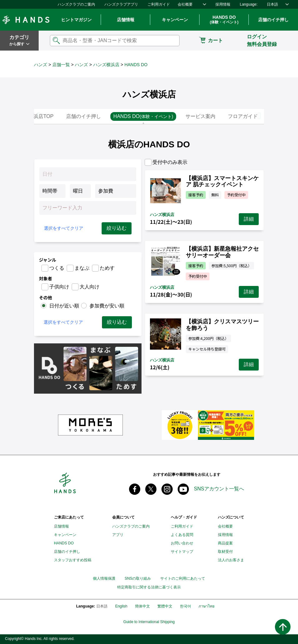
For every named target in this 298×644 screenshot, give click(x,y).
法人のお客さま (231, 560)
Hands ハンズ (26, 20)
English (121, 606)
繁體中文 (165, 606)
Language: (249, 4)
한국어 (185, 606)
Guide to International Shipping (149, 622)
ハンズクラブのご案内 (76, 4)
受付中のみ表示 (170, 162)
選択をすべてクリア (64, 228)
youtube (183, 489)
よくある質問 (182, 535)
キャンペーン (175, 20)
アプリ (118, 535)
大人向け (89, 287)
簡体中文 (142, 606)
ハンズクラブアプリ (121, 4)
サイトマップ (182, 552)
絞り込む (117, 228)
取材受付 (225, 552)
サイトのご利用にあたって (183, 578)
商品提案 (225, 543)
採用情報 (223, 4)
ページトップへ (283, 627)
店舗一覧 (61, 65)
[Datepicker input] (88, 174)
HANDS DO (224, 20)
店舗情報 (126, 20)
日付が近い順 (64, 306)
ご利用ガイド (159, 4)
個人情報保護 (104, 578)
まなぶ (82, 268)
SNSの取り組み (138, 578)
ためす (107, 268)
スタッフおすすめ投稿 (73, 560)
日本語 (272, 4)
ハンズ (41, 65)
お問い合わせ (182, 543)
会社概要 (185, 4)
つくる (57, 268)
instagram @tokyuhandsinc (167, 489)
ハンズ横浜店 (106, 65)
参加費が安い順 (107, 306)
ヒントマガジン (76, 20)
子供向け (59, 287)
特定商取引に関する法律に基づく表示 (149, 587)
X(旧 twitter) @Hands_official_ (151, 489)
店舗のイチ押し (273, 20)
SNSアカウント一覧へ (219, 489)
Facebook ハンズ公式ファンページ (135, 489)
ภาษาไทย (207, 606)
